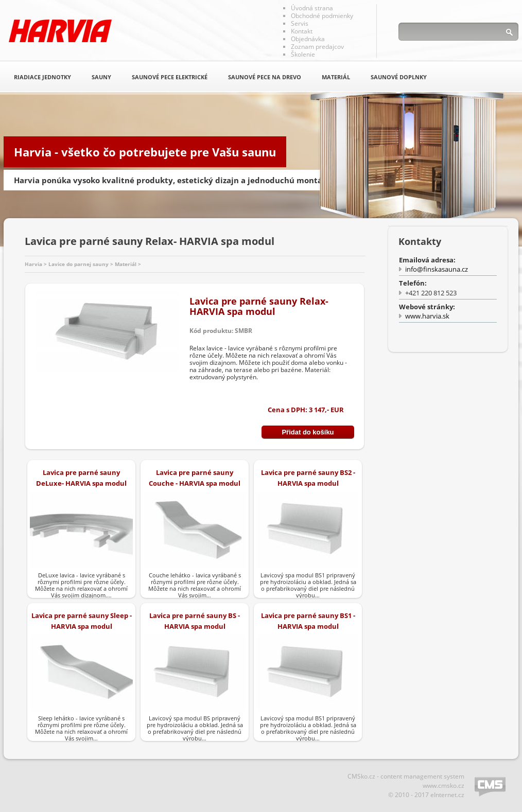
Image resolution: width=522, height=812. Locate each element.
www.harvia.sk (427, 316)
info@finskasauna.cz (437, 269)
